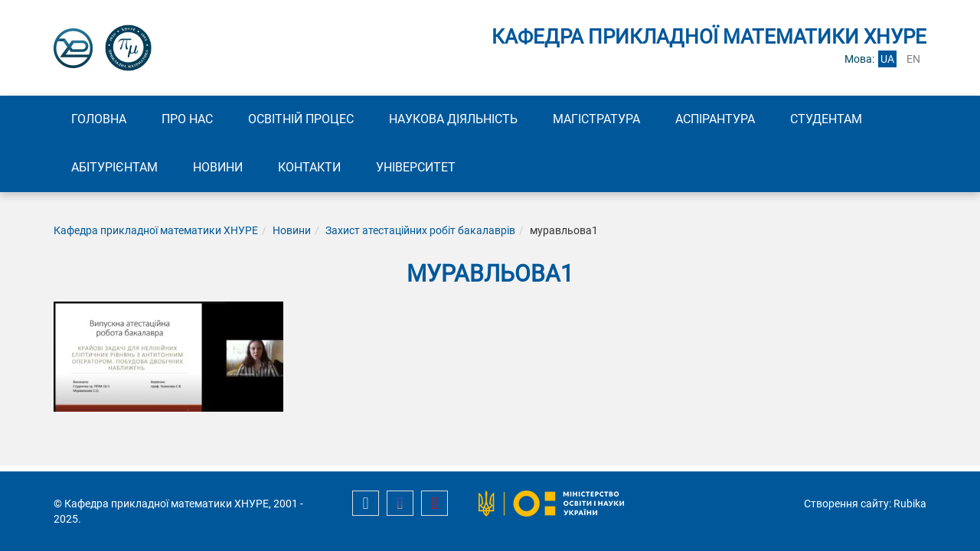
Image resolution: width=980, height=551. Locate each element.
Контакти (309, 167)
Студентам (826, 119)
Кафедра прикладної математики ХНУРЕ (156, 230)
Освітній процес (301, 119)
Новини (218, 167)
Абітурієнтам (114, 167)
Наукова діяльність (453, 119)
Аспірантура (715, 119)
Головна (99, 119)
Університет (416, 167)
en (913, 59)
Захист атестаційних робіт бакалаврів (420, 230)
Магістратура (596, 119)
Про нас (187, 119)
